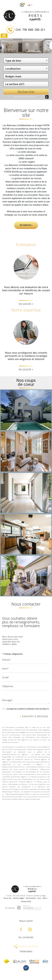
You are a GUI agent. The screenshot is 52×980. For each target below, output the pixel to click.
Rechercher (26, 92)
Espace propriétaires (26, 946)
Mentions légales (19, 898)
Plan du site (7, 898)
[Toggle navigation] (4, 36)
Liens (39, 898)
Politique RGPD (26, 901)
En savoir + (26, 225)
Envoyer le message (34, 716)
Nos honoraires (31, 898)
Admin (45, 898)
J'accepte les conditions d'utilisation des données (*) (27, 709)
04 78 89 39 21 (31, 29)
